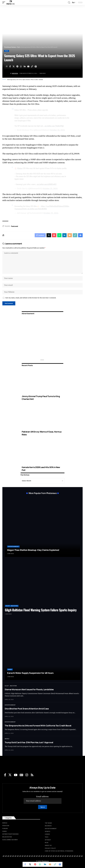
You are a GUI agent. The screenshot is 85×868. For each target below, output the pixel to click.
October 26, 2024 (57, 130)
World (7, 739)
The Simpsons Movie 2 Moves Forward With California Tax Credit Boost (38, 726)
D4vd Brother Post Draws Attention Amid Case (27, 709)
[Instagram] (27, 775)
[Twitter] (10, 775)
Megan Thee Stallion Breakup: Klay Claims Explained (33, 550)
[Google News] (21, 775)
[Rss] (32, 775)
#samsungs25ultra (21, 209)
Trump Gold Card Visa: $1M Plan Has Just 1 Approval (29, 742)
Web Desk (15, 73)
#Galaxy (20, 168)
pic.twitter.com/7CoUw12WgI (54, 126)
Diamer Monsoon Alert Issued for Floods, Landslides (29, 689)
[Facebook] (5, 775)
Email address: (43, 800)
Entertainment (13, 546)
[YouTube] (16, 775)
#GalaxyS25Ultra (63, 206)
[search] (69, 3)
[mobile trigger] (4, 2)
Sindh (10, 669)
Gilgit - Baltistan (12, 606)
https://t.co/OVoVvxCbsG (49, 206)
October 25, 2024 (50, 189)
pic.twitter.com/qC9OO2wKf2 (47, 184)
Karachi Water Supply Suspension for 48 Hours (30, 673)
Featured (14, 226)
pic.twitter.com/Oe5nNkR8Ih (37, 209)
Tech (7, 51)
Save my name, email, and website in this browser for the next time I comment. (31, 298)
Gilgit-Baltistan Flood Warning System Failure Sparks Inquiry (41, 610)
